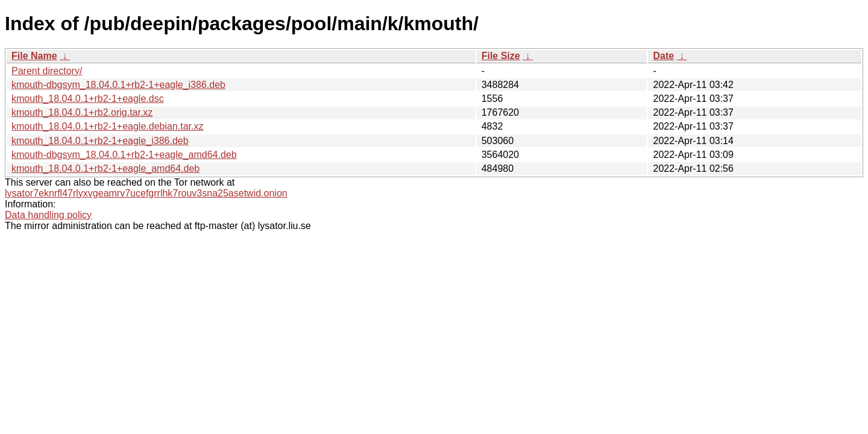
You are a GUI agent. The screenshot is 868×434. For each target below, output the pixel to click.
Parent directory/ (47, 71)
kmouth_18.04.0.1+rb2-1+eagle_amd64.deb (105, 168)
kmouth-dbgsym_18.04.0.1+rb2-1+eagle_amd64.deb (124, 155)
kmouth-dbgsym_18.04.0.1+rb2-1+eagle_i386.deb (118, 85)
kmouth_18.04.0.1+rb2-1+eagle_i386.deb (100, 141)
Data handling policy (48, 215)
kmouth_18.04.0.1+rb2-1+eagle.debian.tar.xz (107, 126)
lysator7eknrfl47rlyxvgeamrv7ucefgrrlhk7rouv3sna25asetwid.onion (146, 193)
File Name (34, 56)
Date (663, 56)
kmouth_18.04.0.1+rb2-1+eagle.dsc (88, 99)
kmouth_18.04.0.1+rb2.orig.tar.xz (82, 112)
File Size (501, 56)
